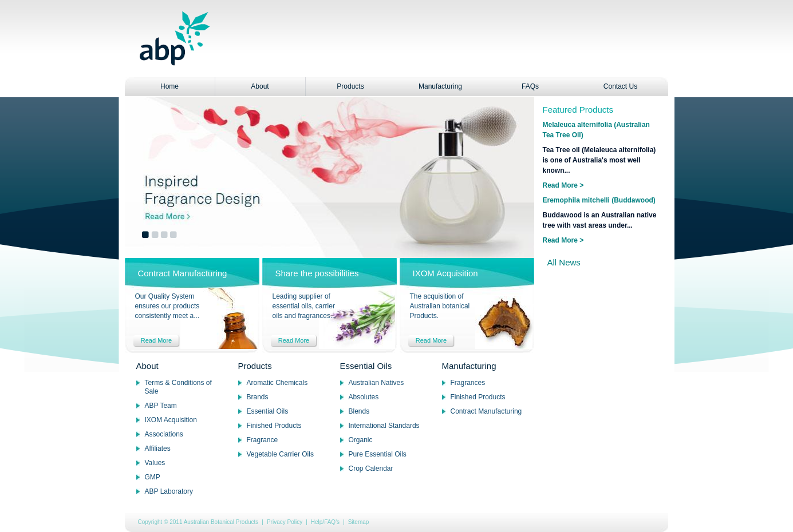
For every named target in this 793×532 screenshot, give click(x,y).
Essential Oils (268, 411)
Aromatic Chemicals (277, 383)
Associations (164, 434)
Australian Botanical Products (221, 522)
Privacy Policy (285, 522)
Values (155, 463)
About (260, 86)
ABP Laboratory (169, 491)
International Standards (384, 426)
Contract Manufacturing (486, 411)
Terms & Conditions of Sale (178, 387)
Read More (156, 340)
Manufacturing (440, 86)
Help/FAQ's (325, 522)
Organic (361, 440)
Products (350, 86)
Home (169, 86)
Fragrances (468, 383)
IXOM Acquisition (171, 420)
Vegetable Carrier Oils (280, 454)
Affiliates (158, 448)
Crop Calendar (371, 469)
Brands (258, 397)
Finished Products (274, 426)
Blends (359, 411)
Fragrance (263, 440)
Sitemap (359, 522)
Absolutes (364, 397)
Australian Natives (376, 383)
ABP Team (161, 406)
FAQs (530, 86)
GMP (153, 477)
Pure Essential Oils (378, 454)
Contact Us (620, 86)
